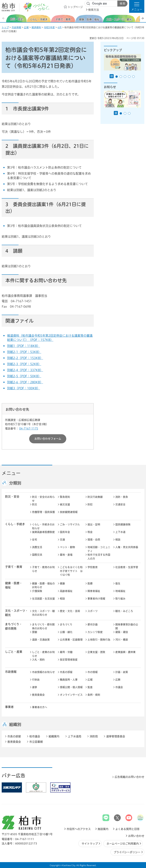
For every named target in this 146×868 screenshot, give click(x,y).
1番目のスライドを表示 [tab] (117, 77)
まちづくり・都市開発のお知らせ (43, 626)
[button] (137, 6)
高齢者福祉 (66, 591)
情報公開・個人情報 (71, 687)
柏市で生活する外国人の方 (99, 557)
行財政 (36, 680)
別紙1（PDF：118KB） (24, 346)
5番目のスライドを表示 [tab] (133, 77)
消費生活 (37, 547)
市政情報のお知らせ (43, 672)
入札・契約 (38, 660)
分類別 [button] (15, 483)
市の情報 (93, 672)
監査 (90, 687)
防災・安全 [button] (12, 497)
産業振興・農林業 (125, 652)
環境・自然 (94, 540)
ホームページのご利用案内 (123, 844)
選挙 (35, 687)
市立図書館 (36, 742)
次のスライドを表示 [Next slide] (142, 18)
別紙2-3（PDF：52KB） (24, 364)
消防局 (94, 736)
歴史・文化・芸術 (70, 611)
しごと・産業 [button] (14, 652)
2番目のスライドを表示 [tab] (121, 77)
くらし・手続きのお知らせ (43, 526)
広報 (26, 27)
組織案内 (54, 736)
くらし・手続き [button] (15, 524)
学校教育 (93, 567)
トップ (5, 27)
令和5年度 (49, 27)
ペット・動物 (67, 547)
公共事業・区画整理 (71, 640)
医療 (90, 583)
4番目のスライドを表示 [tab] (129, 77)
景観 (35, 632)
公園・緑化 (66, 632)
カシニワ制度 (95, 632)
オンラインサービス (71, 695)
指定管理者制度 (69, 660)
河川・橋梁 (122, 640)
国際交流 (37, 555)
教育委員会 (38, 695)
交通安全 (120, 504)
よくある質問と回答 (127, 829)
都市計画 (93, 624)
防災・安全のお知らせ (43, 499)
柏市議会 (35, 736)
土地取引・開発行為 (99, 640)
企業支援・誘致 (96, 652)
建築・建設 (122, 632)
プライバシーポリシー (127, 852)
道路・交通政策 (41, 640)
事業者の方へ (40, 707)
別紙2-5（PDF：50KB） (24, 376)
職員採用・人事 (69, 680)
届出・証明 (94, 524)
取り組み (120, 599)
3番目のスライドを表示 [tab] (125, 77)
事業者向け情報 (96, 599)
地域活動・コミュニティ (99, 549)
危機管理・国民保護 (43, 512)
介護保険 (37, 591)
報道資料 (36, 27)
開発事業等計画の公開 (127, 626)
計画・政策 (122, 672)
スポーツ (93, 611)
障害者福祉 (94, 591)
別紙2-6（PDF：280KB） (25, 382)
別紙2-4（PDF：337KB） (25, 370)
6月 (60, 27)
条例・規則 (94, 695)
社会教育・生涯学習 (127, 567)
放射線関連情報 (69, 512)
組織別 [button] (15, 724)
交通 (62, 540)
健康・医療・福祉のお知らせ (43, 585)
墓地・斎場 (66, 555)
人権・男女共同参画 (127, 547)
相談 (118, 540)
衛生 (118, 583)
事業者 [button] (9, 707)
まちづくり (66, 624)
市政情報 (16, 27)
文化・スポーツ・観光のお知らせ (43, 613)
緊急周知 (65, 497)
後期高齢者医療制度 (43, 532)
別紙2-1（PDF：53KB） (24, 352)
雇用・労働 (66, 652)
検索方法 (94, 10)
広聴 (118, 680)
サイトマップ (90, 844)
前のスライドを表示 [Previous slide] (4, 18)
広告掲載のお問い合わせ (129, 777)
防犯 (90, 504)
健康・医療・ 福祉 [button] (14, 585)
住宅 (35, 540)
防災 (35, 504)
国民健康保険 (123, 524)
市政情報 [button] (11, 672)
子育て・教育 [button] (14, 567)
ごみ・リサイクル (70, 524)
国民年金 (65, 532)
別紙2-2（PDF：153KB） (25, 358)
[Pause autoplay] (112, 76)
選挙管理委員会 (116, 736)
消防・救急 (122, 497)
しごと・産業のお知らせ (43, 654)
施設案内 (103, 829)
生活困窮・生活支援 (43, 599)
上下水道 (120, 532)
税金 (90, 532)
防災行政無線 (95, 497)
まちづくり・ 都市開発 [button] (14, 626)
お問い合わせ (136, 836)
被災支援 (65, 504)
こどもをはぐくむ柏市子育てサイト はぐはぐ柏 (71, 571)
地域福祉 (120, 591)
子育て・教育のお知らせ (43, 569)
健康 (62, 583)
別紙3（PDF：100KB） (24, 388)
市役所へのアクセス (79, 829)
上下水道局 (75, 736)
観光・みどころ (124, 611)
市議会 (119, 687)
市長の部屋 (66, 672)
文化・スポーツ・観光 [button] (17, 613)
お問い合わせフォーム (48, 439)
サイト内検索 (88, 4)
